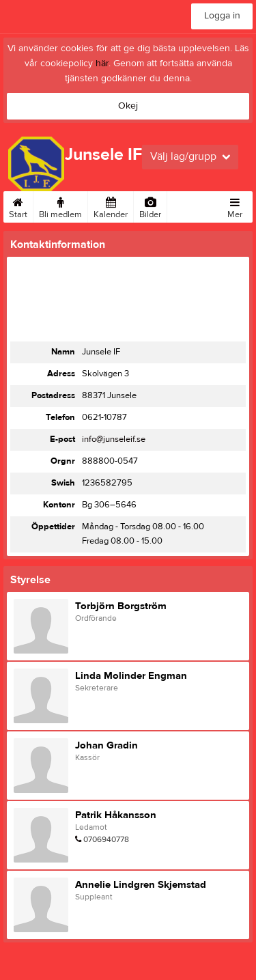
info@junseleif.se (114, 439)
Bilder (150, 206)
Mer (235, 206)
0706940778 (106, 839)
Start (18, 206)
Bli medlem (60, 206)
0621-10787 (104, 417)
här (102, 64)
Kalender (111, 206)
